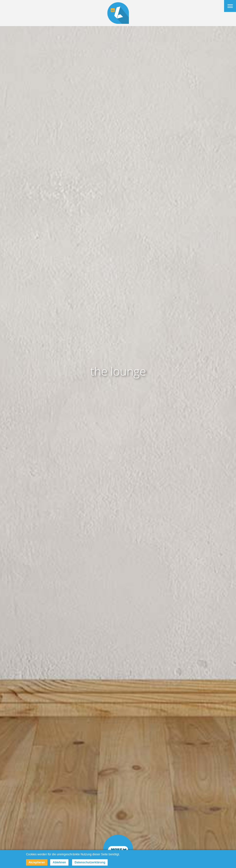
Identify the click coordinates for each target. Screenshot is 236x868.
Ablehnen (59, 862)
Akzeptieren (37, 862)
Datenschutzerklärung (90, 862)
